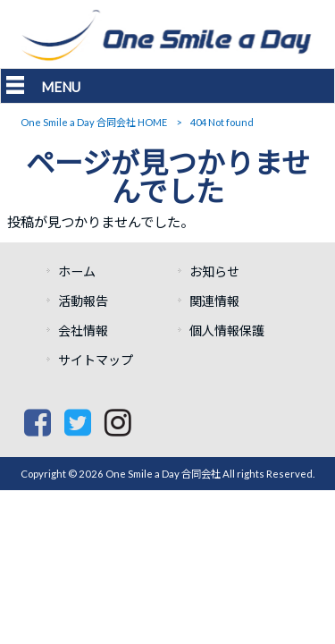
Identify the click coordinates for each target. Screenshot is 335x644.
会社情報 (83, 330)
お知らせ (214, 271)
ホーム (83, 271)
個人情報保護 (227, 330)
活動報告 (83, 301)
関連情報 (214, 301)
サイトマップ (96, 360)
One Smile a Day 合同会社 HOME (94, 122)
